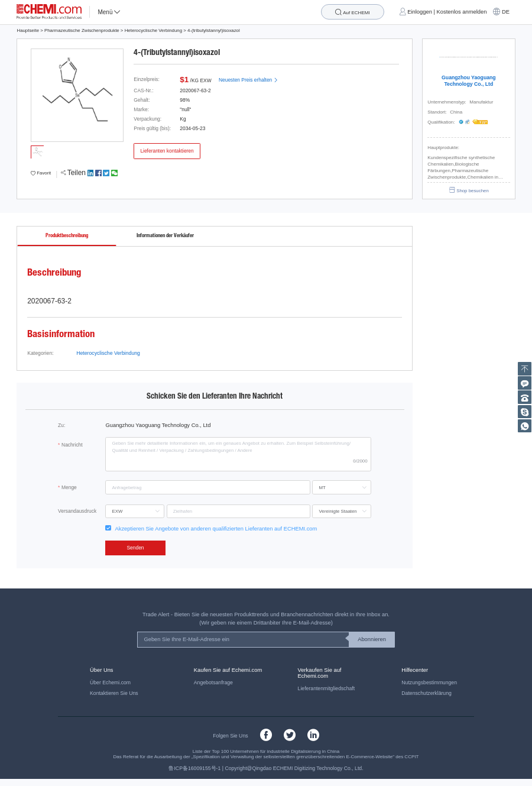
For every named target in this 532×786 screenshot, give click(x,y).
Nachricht (72, 445)
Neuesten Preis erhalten (248, 80)
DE (506, 12)
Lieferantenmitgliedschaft (327, 688)
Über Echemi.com (110, 683)
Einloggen (420, 12)
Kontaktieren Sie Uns (114, 693)
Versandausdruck (77, 511)
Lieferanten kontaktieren (167, 151)
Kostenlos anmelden (462, 12)
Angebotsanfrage (213, 683)
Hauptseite (28, 30)
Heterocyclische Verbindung (153, 30)
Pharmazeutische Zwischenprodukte (82, 30)
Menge (69, 487)
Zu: (61, 425)
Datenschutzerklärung (426, 693)
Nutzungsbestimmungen (429, 683)
